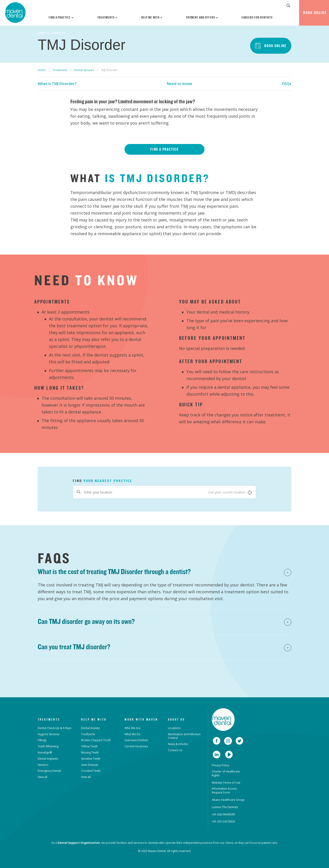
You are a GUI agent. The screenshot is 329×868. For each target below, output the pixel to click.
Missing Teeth (90, 752)
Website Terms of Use (226, 783)
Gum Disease (90, 765)
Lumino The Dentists (225, 807)
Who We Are (133, 728)
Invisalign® (45, 752)
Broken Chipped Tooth (96, 740)
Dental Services (84, 70)
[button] (289, 5)
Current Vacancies (136, 746)
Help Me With (152, 17)
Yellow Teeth (89, 746)
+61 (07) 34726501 (224, 821)
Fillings (42, 740)
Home (42, 70)
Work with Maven (141, 719)
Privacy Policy (220, 765)
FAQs (287, 84)
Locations (174, 728)
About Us (176, 719)
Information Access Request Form (224, 791)
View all (42, 777)
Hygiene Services (49, 734)
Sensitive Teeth (91, 759)
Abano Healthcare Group (228, 800)
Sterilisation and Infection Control (184, 736)
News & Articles (178, 744)
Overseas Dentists (136, 740)
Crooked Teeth (91, 771)
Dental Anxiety (90, 728)
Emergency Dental (49, 771)
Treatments (108, 17)
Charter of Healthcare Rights (226, 773)
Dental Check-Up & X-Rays (54, 728)
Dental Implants (48, 759)
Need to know (179, 84)
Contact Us (175, 750)
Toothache (88, 734)
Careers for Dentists (257, 17)
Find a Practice (61, 17)
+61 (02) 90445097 (224, 814)
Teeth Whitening (48, 746)
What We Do (133, 734)
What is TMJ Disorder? (57, 84)
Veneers (43, 765)
